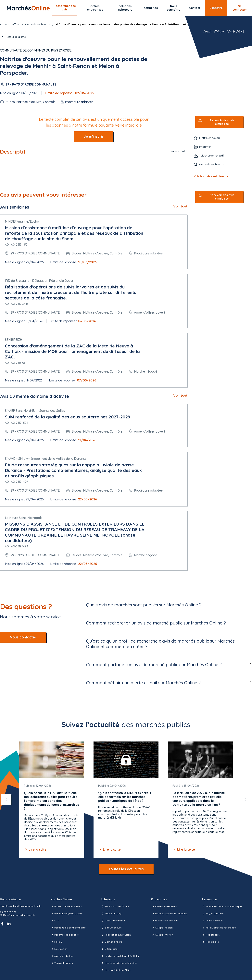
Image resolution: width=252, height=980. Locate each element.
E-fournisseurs (111, 928)
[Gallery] (126, 800)
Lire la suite (35, 849)
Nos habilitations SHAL (116, 970)
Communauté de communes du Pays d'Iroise (36, 50)
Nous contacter (23, 637)
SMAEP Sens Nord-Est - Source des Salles (35, 411)
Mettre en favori (209, 138)
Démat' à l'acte (111, 942)
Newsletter (59, 949)
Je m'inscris (94, 136)
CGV (55, 921)
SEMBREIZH (13, 340)
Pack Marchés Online (115, 906)
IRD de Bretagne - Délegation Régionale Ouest (39, 281)
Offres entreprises (95, 8)
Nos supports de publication (119, 963)
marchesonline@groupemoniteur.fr (20, 906)
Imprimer (205, 147)
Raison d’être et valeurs (66, 906)
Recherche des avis (165, 921)
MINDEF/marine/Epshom (23, 221)
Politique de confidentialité (68, 928)
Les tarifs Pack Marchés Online (121, 956)
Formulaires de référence (219, 928)
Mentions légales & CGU (66, 914)
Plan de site (210, 942)
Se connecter (240, 8)
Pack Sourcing (111, 914)
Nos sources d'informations (169, 914)
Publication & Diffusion (116, 935)
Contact (195, 8)
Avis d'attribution (62, 956)
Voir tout (180, 206)
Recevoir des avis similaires (222, 122)
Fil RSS (56, 942)
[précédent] (6, 799)
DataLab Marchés (113, 921)
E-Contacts (109, 949)
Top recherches (62, 963)
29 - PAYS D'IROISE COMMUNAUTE (31, 84)
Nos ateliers (211, 935)
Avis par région (162, 928)
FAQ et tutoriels (213, 914)
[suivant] (246, 799)
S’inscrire (216, 8)
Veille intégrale (128, 125)
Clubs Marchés (212, 921)
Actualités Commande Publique (222, 906)
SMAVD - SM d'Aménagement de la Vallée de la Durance (46, 459)
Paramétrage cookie (65, 935)
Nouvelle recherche (38, 24)
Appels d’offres (10, 24)
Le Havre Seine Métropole (24, 518)
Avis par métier (162, 935)
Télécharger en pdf (212, 156)
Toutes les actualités (126, 869)
